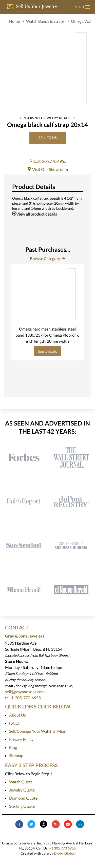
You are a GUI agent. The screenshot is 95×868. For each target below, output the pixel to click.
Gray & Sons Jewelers (25, 636)
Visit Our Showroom (48, 169)
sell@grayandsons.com (25, 692)
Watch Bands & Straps (45, 21)
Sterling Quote (22, 806)
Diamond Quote (23, 798)
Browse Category (48, 258)
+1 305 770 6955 (62, 848)
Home (14, 21)
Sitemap (16, 755)
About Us (17, 715)
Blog (13, 747)
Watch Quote (21, 782)
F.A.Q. (14, 723)
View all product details (35, 214)
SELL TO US (48, 138)
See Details (47, 351)
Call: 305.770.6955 (48, 161)
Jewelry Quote (22, 790)
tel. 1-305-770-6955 (23, 698)
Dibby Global (64, 853)
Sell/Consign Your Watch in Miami (39, 731)
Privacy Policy (21, 739)
